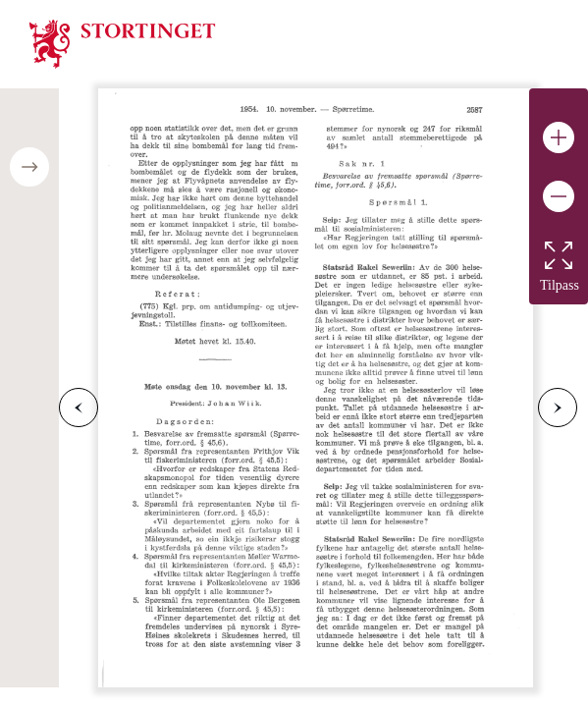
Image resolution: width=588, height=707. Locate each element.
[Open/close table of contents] (29, 167)
